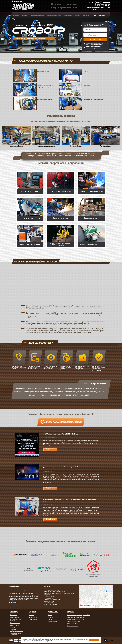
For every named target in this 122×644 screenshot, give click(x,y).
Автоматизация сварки (73, 621)
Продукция (25, 15)
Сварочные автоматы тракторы (76, 617)
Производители (68, 15)
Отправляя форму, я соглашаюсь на (94, 44)
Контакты (86, 15)
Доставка (78, 15)
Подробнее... (50, 449)
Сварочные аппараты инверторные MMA (79, 615)
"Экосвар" (36, 306)
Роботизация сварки (73, 624)
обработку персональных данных (94, 44)
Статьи (50, 619)
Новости (50, 617)
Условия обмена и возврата (15, 620)
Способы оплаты (15, 623)
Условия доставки (15, 617)
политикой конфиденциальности (94, 48)
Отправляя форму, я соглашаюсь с (94, 47)
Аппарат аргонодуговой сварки (76, 619)
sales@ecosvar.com (104, 9)
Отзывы (12, 627)
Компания (16, 15)
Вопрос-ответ (33, 617)
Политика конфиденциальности (16, 630)
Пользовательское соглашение (15, 634)
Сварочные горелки (72, 626)
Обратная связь (34, 619)
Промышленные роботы (38, 15)
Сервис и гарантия (16, 625)
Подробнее (48, 641)
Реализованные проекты (54, 15)
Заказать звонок (95, 40)
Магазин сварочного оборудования (61, 163)
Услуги (50, 615)
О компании (14, 615)
